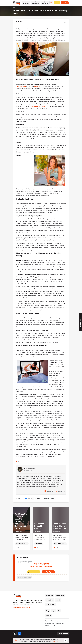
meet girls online (21, 86)
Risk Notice (49, 626)
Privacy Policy (50, 623)
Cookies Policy (60, 621)
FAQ (59, 611)
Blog (48, 611)
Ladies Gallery (60, 596)
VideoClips (50, 600)
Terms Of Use (50, 621)
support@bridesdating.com (22, 607)
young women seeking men (37, 106)
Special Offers (51, 604)
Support (49, 615)
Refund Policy (60, 623)
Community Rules (59, 626)
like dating (37, 86)
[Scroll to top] (63, 634)
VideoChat (50, 596)
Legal (53, 611)
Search (58, 600)
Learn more (56, 641)
